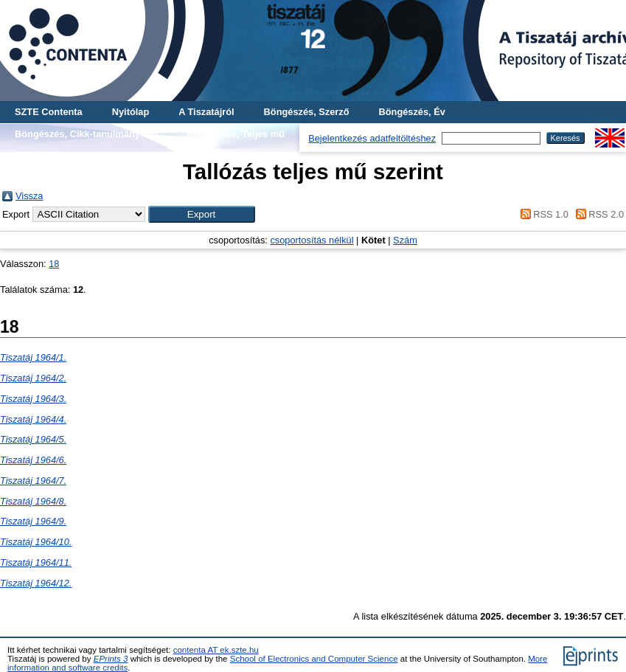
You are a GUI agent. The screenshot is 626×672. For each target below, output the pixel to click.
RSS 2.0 (597, 214)
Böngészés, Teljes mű (236, 134)
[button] (202, 214)
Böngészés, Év (412, 112)
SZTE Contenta (49, 112)
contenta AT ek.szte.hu (216, 650)
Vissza (29, 196)
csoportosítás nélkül (312, 240)
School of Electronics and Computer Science (314, 659)
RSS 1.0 (542, 214)
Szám (405, 240)
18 (54, 264)
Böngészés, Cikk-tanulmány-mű (86, 134)
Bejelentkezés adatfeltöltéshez (372, 138)
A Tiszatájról (206, 112)
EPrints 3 (111, 659)
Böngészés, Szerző (307, 112)
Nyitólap (131, 112)
